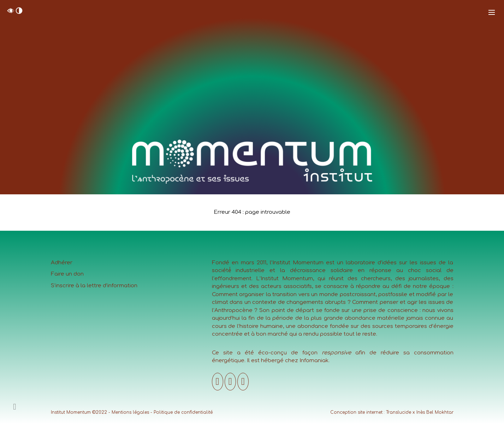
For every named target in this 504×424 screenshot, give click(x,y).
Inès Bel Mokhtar (435, 412)
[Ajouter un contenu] (15, 407)
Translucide (399, 412)
